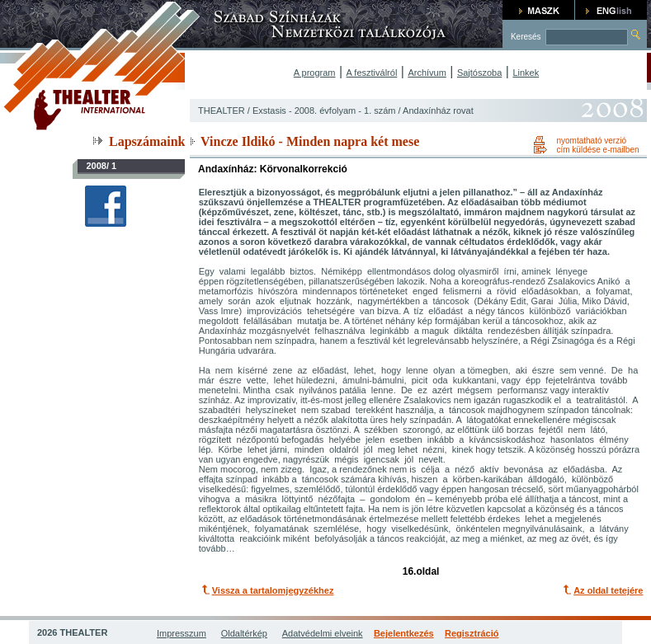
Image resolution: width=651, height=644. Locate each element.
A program (315, 73)
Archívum (427, 73)
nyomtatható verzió (591, 141)
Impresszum (182, 633)
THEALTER (222, 110)
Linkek (526, 73)
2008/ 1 (101, 166)
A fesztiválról (372, 73)
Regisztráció (472, 633)
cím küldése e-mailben (597, 150)
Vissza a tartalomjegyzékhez (273, 590)
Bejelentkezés (404, 633)
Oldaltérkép (244, 633)
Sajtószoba (479, 73)
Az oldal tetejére (608, 590)
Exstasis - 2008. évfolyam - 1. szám (324, 110)
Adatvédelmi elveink (323, 633)
